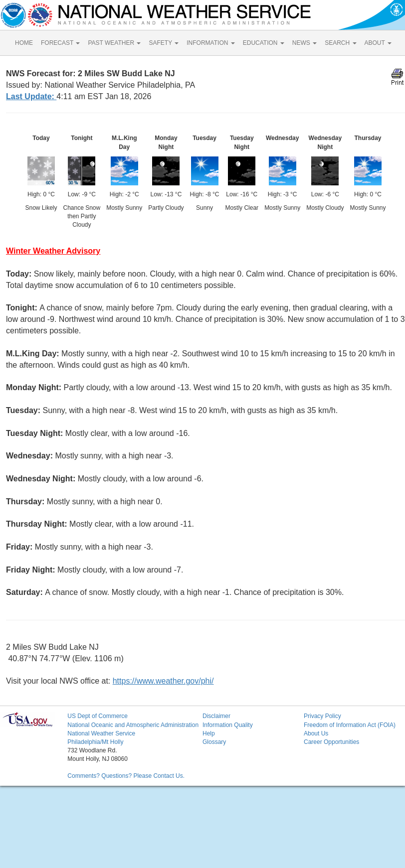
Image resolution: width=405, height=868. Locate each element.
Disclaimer (216, 716)
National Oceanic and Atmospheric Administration (133, 725)
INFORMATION (210, 43)
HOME (24, 43)
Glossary (214, 742)
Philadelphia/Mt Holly (95, 742)
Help (209, 733)
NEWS (304, 43)
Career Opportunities (331, 742)
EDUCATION (264, 43)
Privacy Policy (322, 716)
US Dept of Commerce (98, 716)
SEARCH (340, 43)
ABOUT (378, 43)
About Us (316, 733)
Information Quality (228, 725)
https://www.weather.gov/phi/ (163, 681)
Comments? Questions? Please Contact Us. (126, 776)
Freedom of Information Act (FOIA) (350, 725)
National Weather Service (101, 733)
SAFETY (164, 43)
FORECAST (60, 43)
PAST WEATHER (114, 43)
